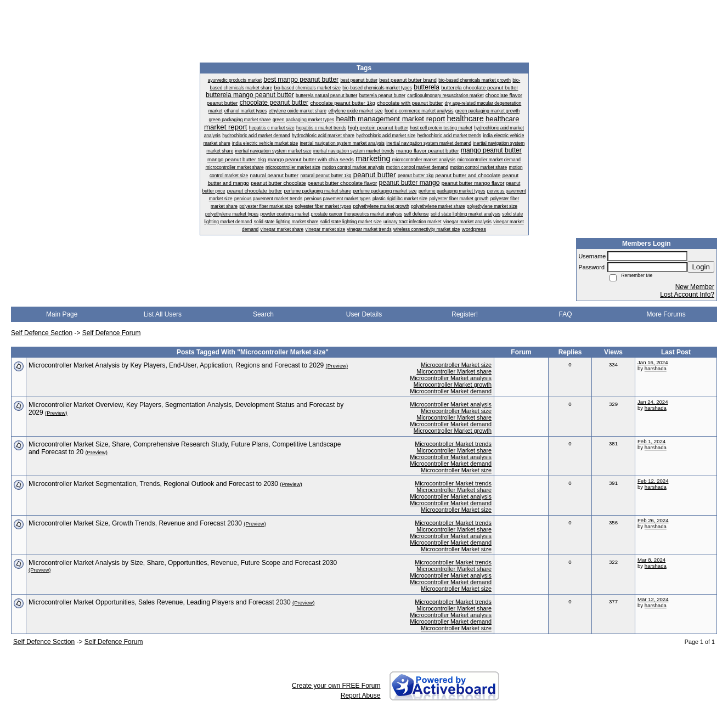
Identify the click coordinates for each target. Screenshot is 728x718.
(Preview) (337, 366)
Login (701, 267)
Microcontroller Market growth (453, 385)
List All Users (163, 314)
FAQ (566, 314)
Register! (465, 314)
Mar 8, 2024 (651, 560)
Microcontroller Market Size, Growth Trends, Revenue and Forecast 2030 (135, 523)
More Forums (666, 314)
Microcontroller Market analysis (451, 378)
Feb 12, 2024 (653, 481)
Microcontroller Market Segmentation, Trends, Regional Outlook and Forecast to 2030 (153, 484)
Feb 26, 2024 (653, 520)
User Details (364, 314)
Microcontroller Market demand (451, 391)
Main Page (62, 314)
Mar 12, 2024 (653, 599)
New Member (695, 287)
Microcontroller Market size (456, 365)
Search (263, 314)
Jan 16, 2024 (653, 362)
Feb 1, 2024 (651, 441)
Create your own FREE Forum (336, 686)
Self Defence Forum (112, 333)
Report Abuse (361, 696)
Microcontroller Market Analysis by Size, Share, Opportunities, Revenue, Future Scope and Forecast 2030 (183, 563)
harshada (656, 368)
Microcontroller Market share (454, 371)
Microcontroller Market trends (453, 444)
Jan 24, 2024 (653, 402)
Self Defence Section (42, 333)
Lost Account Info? (687, 295)
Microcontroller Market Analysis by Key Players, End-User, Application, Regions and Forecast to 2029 (176, 365)
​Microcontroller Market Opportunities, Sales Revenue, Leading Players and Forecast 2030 (160, 602)
